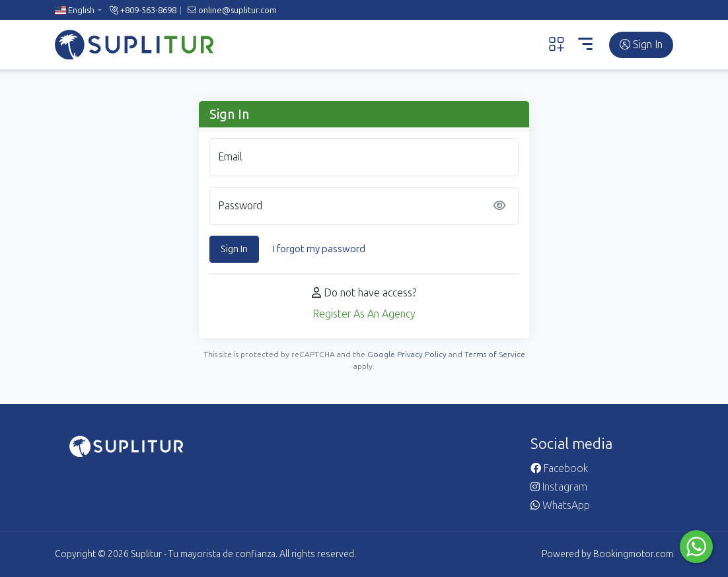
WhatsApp (560, 505)
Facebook (559, 468)
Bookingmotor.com (633, 554)
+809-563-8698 (143, 10)
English (75, 10)
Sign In (641, 45)
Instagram (559, 487)
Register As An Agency (364, 314)
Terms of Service (495, 355)
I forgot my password (319, 249)
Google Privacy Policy (407, 355)
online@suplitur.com (232, 10)
